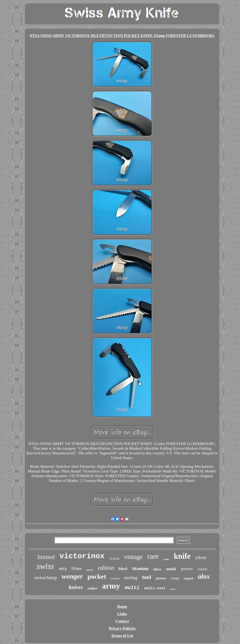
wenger (72, 576)
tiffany (157, 569)
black (123, 569)
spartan (187, 569)
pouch (90, 570)
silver (201, 557)
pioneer (161, 578)
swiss (45, 566)
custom (115, 578)
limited (46, 557)
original (189, 578)
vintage (133, 557)
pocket (97, 576)
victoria (114, 559)
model (171, 569)
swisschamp (46, 578)
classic (203, 569)
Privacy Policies (122, 628)
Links (122, 614)
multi (132, 588)
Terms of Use (122, 636)
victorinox (82, 556)
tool (147, 577)
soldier (92, 588)
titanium (140, 568)
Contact (122, 621)
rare (153, 556)
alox (204, 576)
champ (175, 579)
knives (76, 587)
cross (173, 589)
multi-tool (155, 588)
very (63, 569)
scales (166, 559)
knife (182, 556)
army (111, 586)
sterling (131, 578)
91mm (77, 569)
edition (106, 568)
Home (122, 607)
